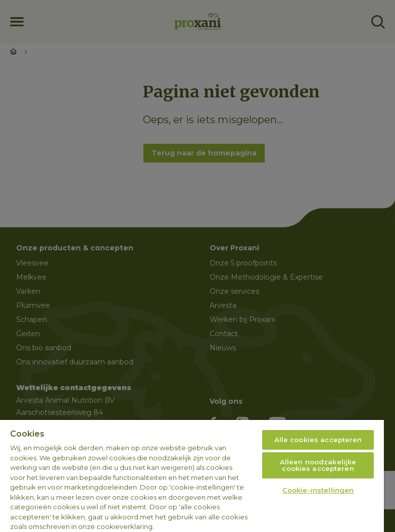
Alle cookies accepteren (318, 440)
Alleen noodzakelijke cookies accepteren (318, 465)
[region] (192, 476)
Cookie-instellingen (318, 490)
